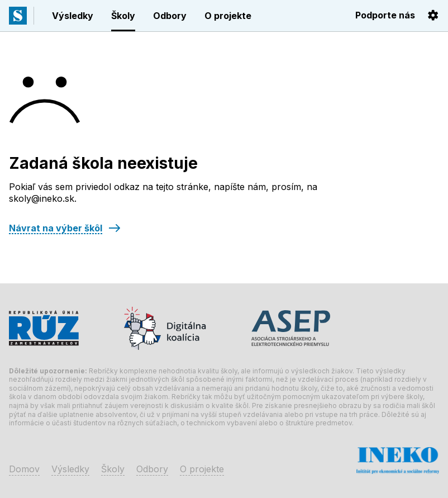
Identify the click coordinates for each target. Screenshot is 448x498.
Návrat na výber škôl (56, 228)
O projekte (228, 16)
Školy (123, 16)
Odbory (170, 16)
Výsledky (73, 16)
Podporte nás (385, 15)
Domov (24, 469)
